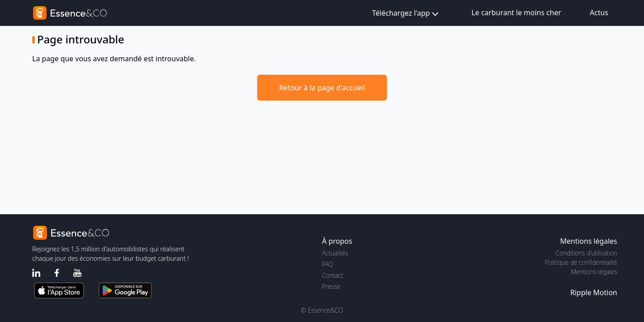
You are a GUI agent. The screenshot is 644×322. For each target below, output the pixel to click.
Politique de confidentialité (581, 262)
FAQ (328, 264)
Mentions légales (594, 272)
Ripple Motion (594, 292)
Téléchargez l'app (406, 14)
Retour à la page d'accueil (322, 88)
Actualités (335, 253)
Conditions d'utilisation (586, 253)
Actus (599, 13)
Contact (333, 275)
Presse (331, 286)
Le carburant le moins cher (516, 13)
